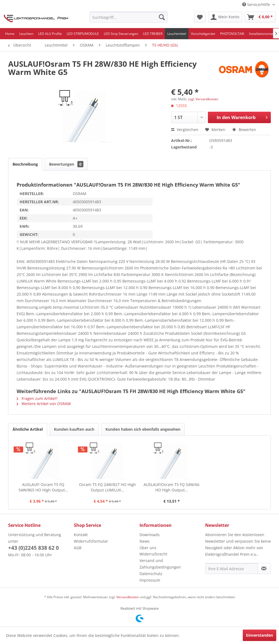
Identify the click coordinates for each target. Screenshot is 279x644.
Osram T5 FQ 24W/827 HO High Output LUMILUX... (107, 487)
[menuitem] (129, 17)
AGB (78, 548)
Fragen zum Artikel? (37, 398)
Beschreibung (25, 164)
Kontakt (81, 535)
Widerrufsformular (91, 541)
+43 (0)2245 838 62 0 (34, 548)
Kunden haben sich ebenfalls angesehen (143, 429)
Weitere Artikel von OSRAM (44, 404)
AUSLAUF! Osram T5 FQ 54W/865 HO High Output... (43, 487)
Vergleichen (185, 130)
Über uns (148, 548)
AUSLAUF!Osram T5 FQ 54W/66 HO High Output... (172, 487)
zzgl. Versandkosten (203, 99)
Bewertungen (66, 164)
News (145, 541)
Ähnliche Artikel (28, 429)
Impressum (150, 580)
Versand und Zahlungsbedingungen (160, 564)
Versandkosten (128, 597)
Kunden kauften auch (74, 429)
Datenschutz (151, 574)
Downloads (150, 535)
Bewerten (244, 130)
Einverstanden (260, 635)
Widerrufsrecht (153, 554)
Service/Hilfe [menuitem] (257, 4)
